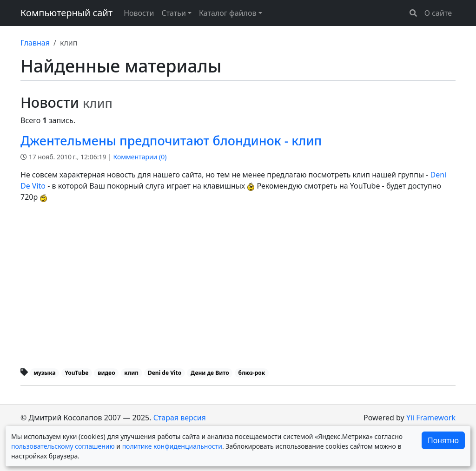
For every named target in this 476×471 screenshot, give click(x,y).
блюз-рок (251, 373)
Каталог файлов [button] (228, 13)
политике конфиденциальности (172, 446)
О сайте (438, 13)
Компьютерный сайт (66, 13)
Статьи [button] (174, 13)
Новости (139, 13)
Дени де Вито (210, 373)
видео (106, 373)
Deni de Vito (165, 373)
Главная (35, 43)
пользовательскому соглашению (63, 446)
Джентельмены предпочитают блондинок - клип (171, 141)
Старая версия (180, 418)
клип (131, 373)
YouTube (76, 373)
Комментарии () (140, 157)
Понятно (443, 440)
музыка (45, 373)
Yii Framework (431, 418)
